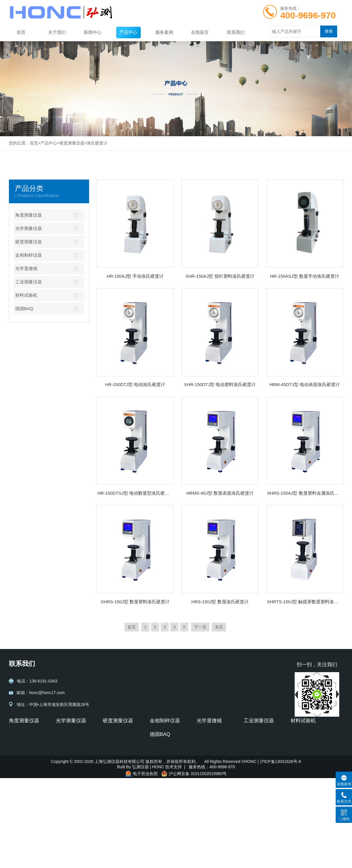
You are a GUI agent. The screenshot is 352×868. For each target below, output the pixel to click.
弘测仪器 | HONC (148, 857)
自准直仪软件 (21, 761)
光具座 (62, 752)
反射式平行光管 (70, 743)
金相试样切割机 (164, 734)
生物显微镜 (207, 752)
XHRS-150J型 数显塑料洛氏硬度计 (135, 602)
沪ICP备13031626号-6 (281, 851)
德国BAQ (24, 309)
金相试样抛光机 (164, 769)
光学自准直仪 (21, 743)
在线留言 (200, 32)
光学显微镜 (26, 269)
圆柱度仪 (252, 769)
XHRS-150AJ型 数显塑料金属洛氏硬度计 (304, 493)
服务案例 (164, 32)
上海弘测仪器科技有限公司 (120, 851)
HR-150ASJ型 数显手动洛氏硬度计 (304, 276)
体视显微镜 (207, 743)
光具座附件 (66, 761)
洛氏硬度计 (97, 143)
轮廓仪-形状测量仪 (261, 743)
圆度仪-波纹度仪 (259, 761)
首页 (21, 32)
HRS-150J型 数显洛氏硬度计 (220, 602)
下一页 (200, 627)
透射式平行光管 (70, 734)
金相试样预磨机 (164, 761)
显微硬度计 (113, 734)
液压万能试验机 (305, 743)
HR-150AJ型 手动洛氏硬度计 (135, 276)
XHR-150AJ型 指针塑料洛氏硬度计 (220, 276)
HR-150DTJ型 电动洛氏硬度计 (135, 385)
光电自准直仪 (21, 734)
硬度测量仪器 (72, 143)
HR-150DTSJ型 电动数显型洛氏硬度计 (135, 493)
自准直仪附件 (21, 752)
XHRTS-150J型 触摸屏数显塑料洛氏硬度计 (304, 602)
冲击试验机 (301, 769)
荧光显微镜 (207, 769)
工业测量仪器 (29, 282)
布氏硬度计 (113, 752)
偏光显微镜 (207, 761)
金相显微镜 (207, 734)
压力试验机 (301, 761)
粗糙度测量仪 (256, 734)
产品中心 (128, 32)
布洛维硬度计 (115, 769)
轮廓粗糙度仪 (256, 752)
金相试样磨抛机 (164, 743)
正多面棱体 (19, 769)
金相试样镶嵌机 (164, 752)
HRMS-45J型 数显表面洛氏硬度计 (220, 493)
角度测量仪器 (29, 215)
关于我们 (57, 32)
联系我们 (236, 32)
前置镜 (62, 769)
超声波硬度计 (21, 793)
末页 (219, 627)
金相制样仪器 (29, 255)
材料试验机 (26, 295)
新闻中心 (93, 32)
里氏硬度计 (19, 828)
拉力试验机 (301, 752)
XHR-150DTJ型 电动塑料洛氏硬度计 (220, 385)
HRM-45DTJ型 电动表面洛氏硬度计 (304, 385)
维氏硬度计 (113, 761)
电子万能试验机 (305, 734)
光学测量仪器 (29, 228)
